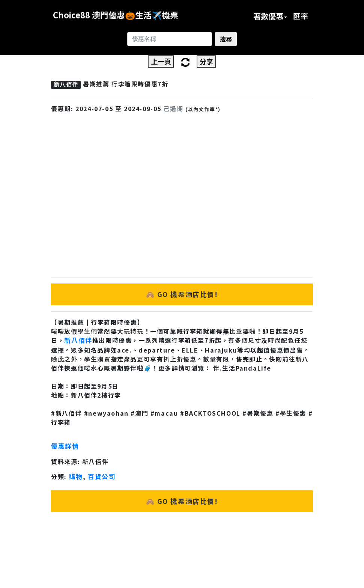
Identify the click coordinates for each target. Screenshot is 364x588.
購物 (76, 476)
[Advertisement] (182, 181)
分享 (206, 61)
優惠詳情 (65, 446)
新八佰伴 (78, 340)
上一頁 (161, 61)
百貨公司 (102, 476)
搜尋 (226, 39)
